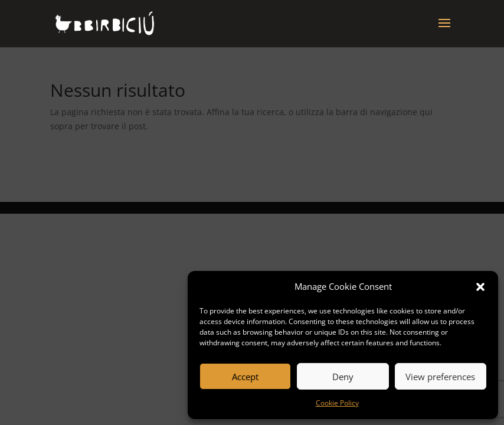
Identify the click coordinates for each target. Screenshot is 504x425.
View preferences (440, 377)
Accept (245, 377)
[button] (480, 287)
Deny (343, 377)
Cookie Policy (337, 403)
